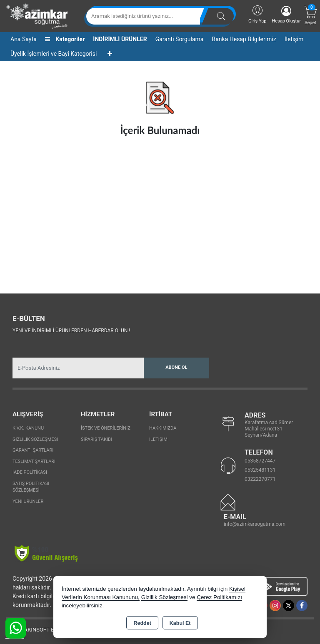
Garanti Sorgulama (180, 39)
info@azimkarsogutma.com (255, 524)
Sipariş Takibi (96, 439)
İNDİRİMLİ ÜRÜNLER (120, 39)
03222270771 (260, 479)
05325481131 (260, 470)
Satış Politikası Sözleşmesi (31, 487)
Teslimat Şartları (34, 461)
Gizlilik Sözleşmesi (35, 439)
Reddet (142, 623)
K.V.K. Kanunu (28, 428)
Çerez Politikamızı (219, 597)
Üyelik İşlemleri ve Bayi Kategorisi (54, 54)
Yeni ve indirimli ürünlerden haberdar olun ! (71, 331)
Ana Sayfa (24, 39)
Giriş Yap (257, 14)
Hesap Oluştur (286, 15)
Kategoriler (65, 39)
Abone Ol (176, 367)
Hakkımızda (163, 428)
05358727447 (260, 461)
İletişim (294, 39)
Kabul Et (180, 623)
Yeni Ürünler (28, 501)
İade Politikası (30, 472)
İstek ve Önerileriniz (106, 428)
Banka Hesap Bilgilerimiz (244, 39)
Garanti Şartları (33, 450)
